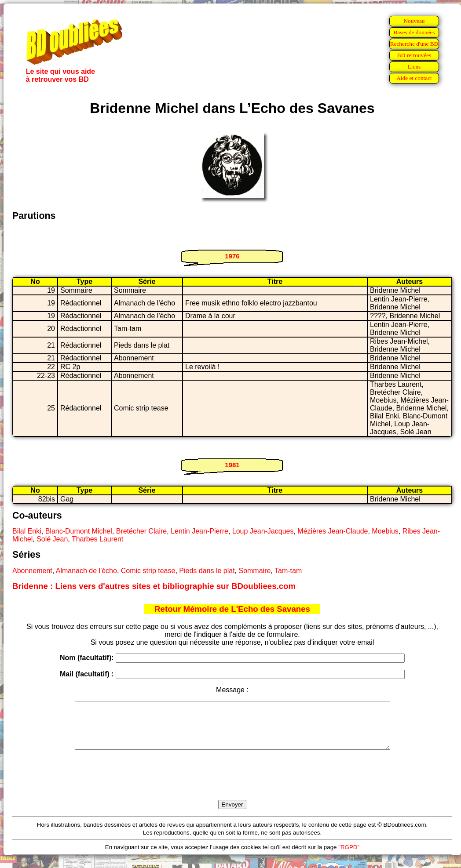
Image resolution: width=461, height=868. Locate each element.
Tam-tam (288, 571)
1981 (232, 465)
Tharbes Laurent (97, 539)
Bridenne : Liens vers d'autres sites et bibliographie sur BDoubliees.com (154, 586)
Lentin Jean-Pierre (199, 531)
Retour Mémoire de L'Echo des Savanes (232, 609)
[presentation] (232, 785)
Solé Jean (52, 539)
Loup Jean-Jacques (263, 531)
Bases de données (414, 32)
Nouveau (414, 21)
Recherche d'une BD (414, 44)
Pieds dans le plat (207, 571)
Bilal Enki (27, 531)
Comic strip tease (148, 571)
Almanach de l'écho (86, 571)
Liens (414, 67)
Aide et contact (414, 78)
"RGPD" (349, 856)
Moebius (385, 531)
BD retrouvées (414, 55)
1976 (232, 256)
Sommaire (254, 571)
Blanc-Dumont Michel (79, 531)
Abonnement (32, 571)
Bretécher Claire (142, 531)
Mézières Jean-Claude (333, 531)
